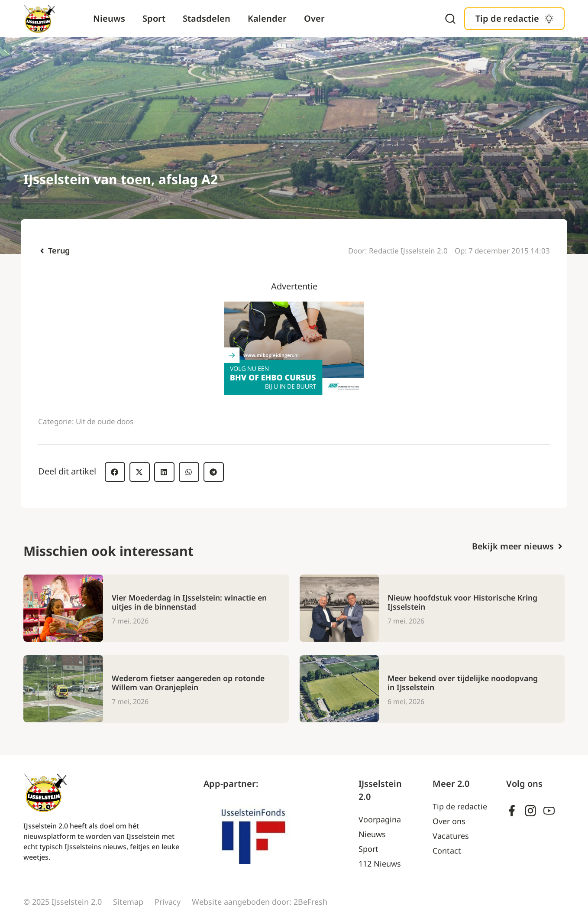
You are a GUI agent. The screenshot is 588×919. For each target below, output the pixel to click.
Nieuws (109, 18)
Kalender (267, 18)
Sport (154, 18)
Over (314, 18)
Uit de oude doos (105, 421)
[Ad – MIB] (294, 392)
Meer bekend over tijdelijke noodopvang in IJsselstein (465, 683)
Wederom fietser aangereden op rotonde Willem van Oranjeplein (190, 683)
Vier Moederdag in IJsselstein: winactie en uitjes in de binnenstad (186, 602)
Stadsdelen (207, 18)
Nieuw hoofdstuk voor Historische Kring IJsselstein (464, 602)
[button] (115, 472)
